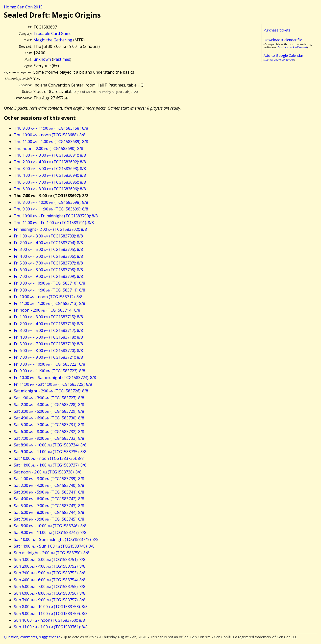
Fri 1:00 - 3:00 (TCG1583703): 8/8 (48, 236)
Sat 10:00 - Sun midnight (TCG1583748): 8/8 (56, 539)
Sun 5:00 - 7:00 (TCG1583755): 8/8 (50, 586)
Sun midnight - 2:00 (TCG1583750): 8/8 (52, 553)
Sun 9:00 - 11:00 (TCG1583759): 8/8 (51, 614)
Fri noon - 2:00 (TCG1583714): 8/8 (47, 310)
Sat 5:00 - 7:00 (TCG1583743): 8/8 (49, 506)
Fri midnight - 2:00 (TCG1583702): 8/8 (50, 229)
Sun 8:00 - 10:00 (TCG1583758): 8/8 (51, 607)
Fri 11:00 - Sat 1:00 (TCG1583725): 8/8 (53, 384)
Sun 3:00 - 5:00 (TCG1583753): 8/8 (50, 573)
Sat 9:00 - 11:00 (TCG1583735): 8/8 (50, 452)
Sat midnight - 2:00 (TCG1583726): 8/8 (51, 391)
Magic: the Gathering (53, 40)
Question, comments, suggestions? (32, 637)
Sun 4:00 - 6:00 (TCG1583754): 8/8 (50, 580)
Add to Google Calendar (283, 55)
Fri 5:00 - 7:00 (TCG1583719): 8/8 (48, 344)
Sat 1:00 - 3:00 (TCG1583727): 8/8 (49, 398)
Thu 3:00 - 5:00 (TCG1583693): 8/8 (50, 169)
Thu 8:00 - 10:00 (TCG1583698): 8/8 (51, 202)
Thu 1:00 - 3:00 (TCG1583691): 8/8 (50, 155)
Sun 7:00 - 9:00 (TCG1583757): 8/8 (50, 600)
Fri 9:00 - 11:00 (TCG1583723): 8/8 (49, 371)
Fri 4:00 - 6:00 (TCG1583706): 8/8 (48, 256)
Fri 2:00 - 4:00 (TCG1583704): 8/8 (48, 243)
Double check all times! (292, 47)
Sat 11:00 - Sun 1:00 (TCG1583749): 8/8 (54, 546)
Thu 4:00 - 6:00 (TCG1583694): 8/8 (50, 175)
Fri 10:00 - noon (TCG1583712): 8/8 (48, 297)
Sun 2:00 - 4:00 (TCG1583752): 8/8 (50, 566)
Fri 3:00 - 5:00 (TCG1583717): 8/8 (48, 330)
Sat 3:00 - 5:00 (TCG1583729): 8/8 (49, 411)
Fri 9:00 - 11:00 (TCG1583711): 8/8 (49, 290)
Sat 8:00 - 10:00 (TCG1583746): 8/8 (50, 526)
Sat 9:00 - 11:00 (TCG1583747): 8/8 (50, 532)
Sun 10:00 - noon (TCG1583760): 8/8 (49, 620)
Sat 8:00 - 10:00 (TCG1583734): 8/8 (50, 445)
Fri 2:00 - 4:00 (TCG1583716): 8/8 (48, 324)
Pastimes (62, 59)
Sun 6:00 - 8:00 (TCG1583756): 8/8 (50, 593)
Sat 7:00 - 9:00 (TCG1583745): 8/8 (49, 519)
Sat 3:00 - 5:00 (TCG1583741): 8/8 (49, 492)
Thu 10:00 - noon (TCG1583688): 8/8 (50, 135)
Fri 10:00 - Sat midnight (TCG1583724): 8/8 (55, 378)
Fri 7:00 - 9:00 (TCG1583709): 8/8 (48, 276)
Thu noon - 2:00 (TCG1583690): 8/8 (49, 148)
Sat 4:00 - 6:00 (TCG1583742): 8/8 (49, 499)
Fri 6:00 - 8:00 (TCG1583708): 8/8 (48, 270)
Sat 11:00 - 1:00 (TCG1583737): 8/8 (50, 465)
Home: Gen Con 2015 (23, 7)
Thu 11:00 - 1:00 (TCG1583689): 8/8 (51, 142)
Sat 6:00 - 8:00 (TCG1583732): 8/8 (49, 432)
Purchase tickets (277, 30)
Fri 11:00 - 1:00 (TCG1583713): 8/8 (49, 303)
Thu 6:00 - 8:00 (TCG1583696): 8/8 (50, 189)
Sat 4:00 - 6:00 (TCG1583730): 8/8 (49, 418)
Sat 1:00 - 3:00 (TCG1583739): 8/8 (49, 479)
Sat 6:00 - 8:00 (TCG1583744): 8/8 (49, 512)
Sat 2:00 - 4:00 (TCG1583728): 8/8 (49, 405)
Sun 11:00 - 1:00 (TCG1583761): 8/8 (51, 627)
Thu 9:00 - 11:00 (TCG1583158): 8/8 (51, 128)
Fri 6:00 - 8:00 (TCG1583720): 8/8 (48, 351)
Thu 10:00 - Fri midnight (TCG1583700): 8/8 (56, 216)
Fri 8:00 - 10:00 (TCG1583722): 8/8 (49, 364)
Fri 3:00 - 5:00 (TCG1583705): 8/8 (48, 249)
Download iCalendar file (283, 40)
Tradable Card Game (52, 33)
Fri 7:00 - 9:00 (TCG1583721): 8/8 (48, 357)
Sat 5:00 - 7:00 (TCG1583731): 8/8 (49, 425)
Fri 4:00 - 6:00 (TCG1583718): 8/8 (48, 337)
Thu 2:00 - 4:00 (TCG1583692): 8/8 (50, 162)
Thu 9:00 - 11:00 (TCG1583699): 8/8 (51, 209)
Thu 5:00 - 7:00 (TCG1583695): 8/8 (50, 182)
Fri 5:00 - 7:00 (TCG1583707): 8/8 (48, 263)
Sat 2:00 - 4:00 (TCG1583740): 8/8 (49, 485)
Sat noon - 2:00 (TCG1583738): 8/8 (48, 472)
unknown (42, 59)
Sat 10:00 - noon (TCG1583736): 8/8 (49, 458)
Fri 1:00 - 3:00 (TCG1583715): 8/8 (48, 317)
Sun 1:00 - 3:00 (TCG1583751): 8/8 (50, 559)
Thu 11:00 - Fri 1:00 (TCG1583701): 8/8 (54, 223)
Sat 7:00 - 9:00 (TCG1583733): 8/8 (49, 438)
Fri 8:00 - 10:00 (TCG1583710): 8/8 (49, 283)
